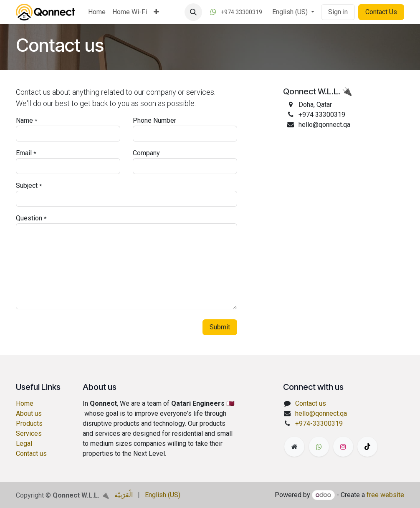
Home (25, 403)
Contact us (31, 454)
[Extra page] (294, 447)
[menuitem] (97, 12)
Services (29, 433)
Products (29, 423)
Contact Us (381, 12)
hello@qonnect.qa (321, 413)
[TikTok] (367, 447)
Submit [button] (220, 327)
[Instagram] (343, 447)
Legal (24, 444)
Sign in (338, 12)
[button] (193, 12)
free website (385, 495)
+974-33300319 (319, 423)
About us (29, 413)
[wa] (319, 447)
